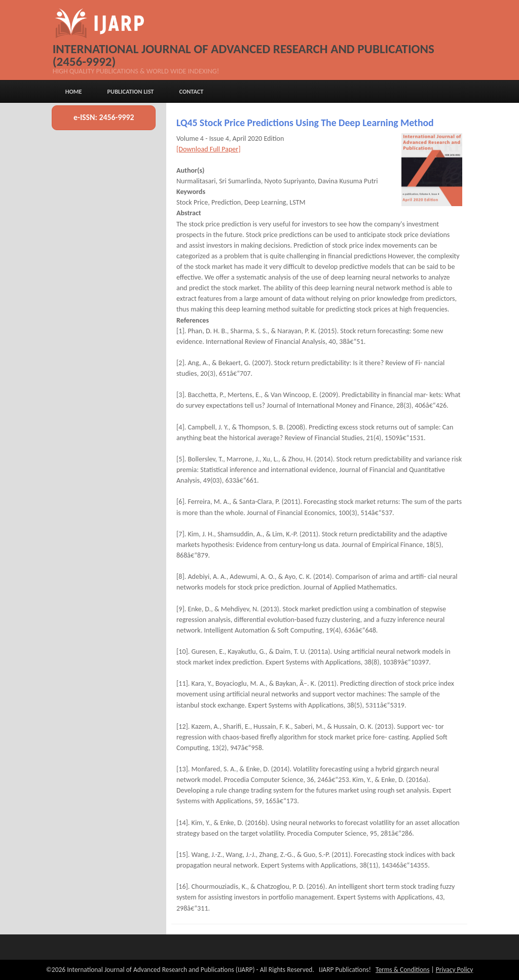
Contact (191, 91)
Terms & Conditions (402, 970)
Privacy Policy (455, 970)
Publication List (131, 91)
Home (74, 91)
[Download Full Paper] (209, 149)
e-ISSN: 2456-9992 (104, 117)
